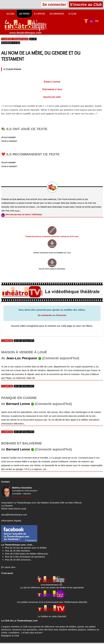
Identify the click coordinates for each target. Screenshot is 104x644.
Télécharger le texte (52, 89)
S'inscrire (61, 315)
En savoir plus (8, 567)
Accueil (10, 14)
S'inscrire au (86, 4)
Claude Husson (13, 69)
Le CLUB (72, 14)
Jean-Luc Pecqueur (22, 358)
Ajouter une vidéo (52, 97)
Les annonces (57, 14)
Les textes (24, 14)
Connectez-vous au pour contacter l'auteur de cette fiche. (52, 236)
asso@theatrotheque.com (14, 515)
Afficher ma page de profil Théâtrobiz (24, 215)
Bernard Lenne (18, 404)
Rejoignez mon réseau (22, 497)
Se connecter (45, 315)
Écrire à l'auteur (52, 82)
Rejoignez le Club (10, 636)
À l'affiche (40, 14)
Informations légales (11, 521)
